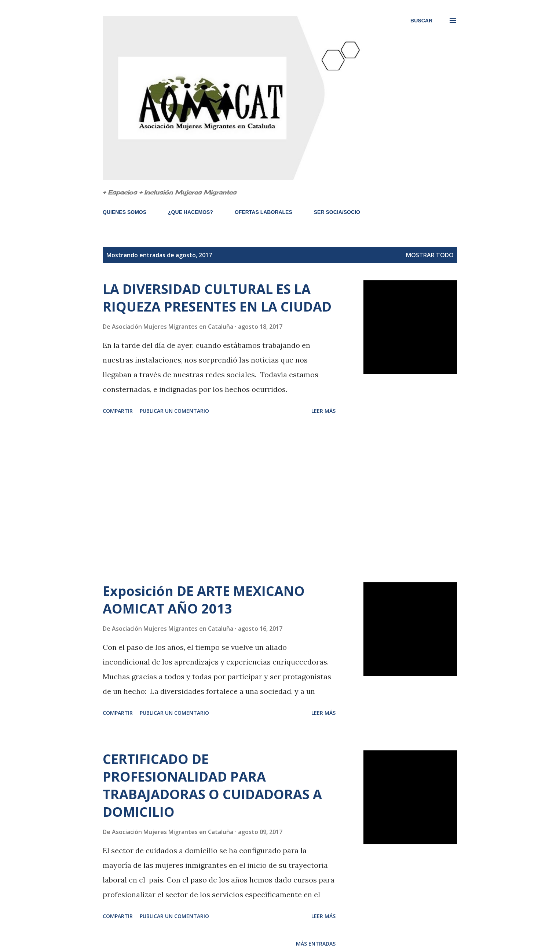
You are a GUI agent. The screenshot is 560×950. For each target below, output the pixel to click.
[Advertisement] (219, 500)
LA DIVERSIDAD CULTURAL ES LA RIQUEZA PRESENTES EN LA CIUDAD (217, 298)
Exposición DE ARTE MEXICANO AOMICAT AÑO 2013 (204, 600)
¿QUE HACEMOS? (191, 212)
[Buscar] (421, 21)
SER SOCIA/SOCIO (337, 212)
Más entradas (316, 944)
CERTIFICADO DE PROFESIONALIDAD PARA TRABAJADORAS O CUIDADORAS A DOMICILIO (212, 785)
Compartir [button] (118, 411)
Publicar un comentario (174, 411)
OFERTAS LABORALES (263, 212)
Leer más (323, 411)
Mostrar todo (430, 255)
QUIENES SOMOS (125, 212)
